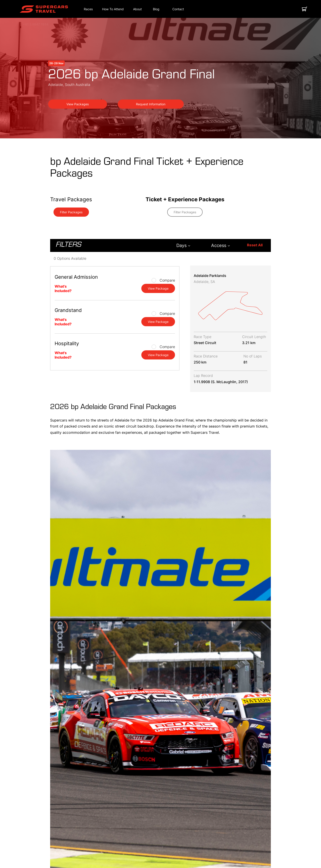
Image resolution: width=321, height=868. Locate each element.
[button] (44, 9)
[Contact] (178, 9)
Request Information (151, 104)
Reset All (255, 245)
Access (220, 245)
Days (183, 245)
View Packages (78, 104)
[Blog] (156, 9)
